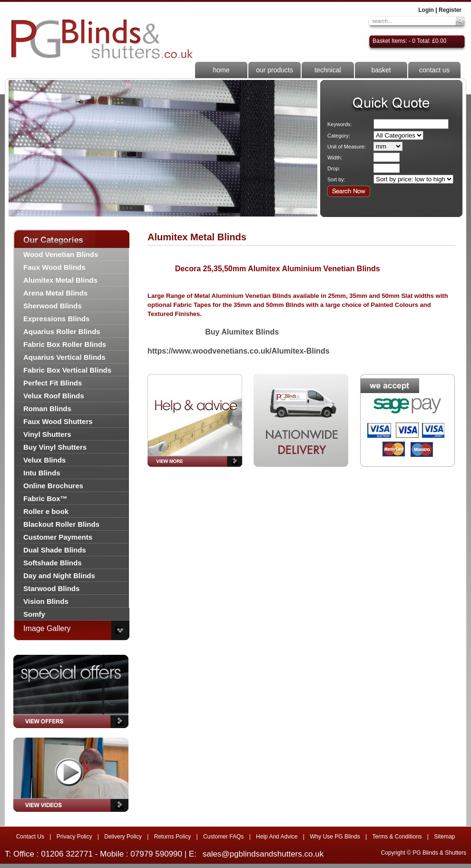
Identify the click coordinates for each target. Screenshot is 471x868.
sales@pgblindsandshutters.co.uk (263, 854)
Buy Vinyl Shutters (55, 447)
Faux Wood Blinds (54, 267)
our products (275, 70)
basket (381, 70)
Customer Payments (58, 537)
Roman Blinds (47, 409)
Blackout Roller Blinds (61, 524)
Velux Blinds (44, 460)
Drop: (334, 168)
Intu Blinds (42, 473)
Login (426, 10)
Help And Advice (277, 837)
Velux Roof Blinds (54, 396)
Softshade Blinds (53, 563)
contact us (434, 70)
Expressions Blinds (56, 319)
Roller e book (46, 511)
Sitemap (444, 837)
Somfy (34, 614)
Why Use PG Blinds (335, 837)
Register (450, 10)
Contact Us (30, 837)
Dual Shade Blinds (55, 550)
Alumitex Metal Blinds (60, 280)
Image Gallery (47, 628)
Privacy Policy (74, 837)
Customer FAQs (223, 837)
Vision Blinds (46, 601)
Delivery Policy (123, 837)
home (221, 70)
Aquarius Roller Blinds (62, 331)
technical (328, 70)
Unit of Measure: (347, 147)
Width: (335, 158)
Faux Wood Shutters (58, 421)
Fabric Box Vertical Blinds (67, 370)
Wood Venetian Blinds (61, 254)
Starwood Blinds (51, 588)
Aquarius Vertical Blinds (64, 357)
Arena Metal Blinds (55, 293)
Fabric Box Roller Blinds (65, 344)
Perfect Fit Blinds (53, 383)
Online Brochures (53, 486)
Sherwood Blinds (53, 306)
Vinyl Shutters (47, 434)
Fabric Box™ (45, 498)
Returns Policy (172, 837)
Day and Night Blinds (59, 576)
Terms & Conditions (397, 837)
